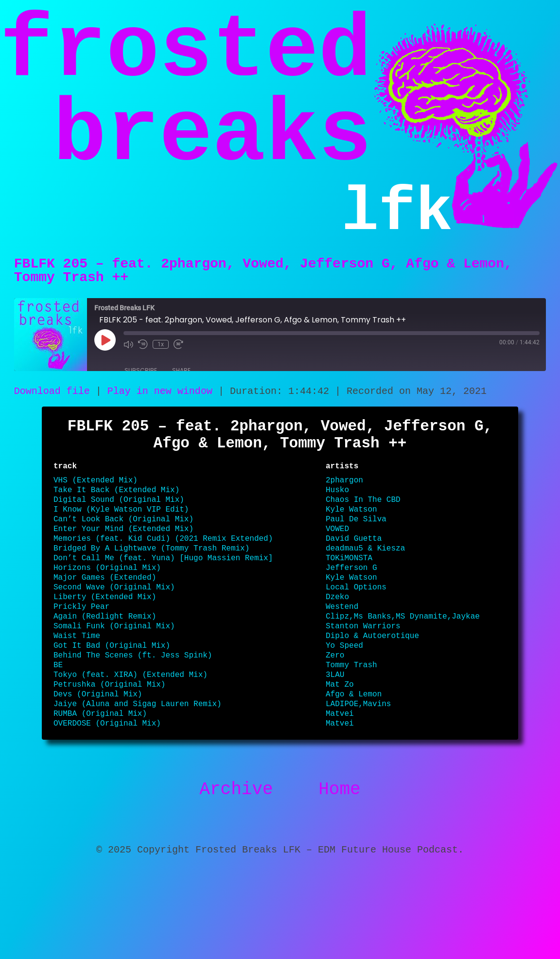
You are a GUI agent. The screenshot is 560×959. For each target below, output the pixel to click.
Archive (236, 867)
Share (181, 384)
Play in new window (160, 406)
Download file (52, 406)
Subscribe (141, 384)
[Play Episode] (105, 354)
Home (339, 867)
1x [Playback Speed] (161, 358)
